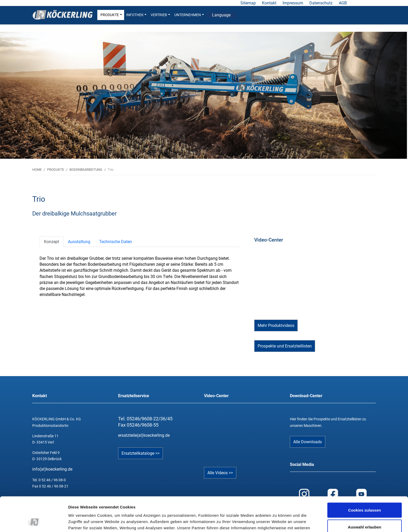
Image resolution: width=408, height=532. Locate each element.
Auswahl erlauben (365, 495)
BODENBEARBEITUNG (86, 170)
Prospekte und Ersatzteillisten (285, 346)
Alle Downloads (308, 442)
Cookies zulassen (365, 478)
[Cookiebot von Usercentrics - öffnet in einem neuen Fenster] (34, 522)
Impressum (293, 3)
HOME (37, 170)
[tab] (52, 242)
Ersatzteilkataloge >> (141, 453)
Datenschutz (321, 3)
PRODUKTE (111, 15)
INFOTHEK (136, 15)
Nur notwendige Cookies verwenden (365, 515)
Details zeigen (277, 519)
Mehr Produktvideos (276, 325)
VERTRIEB (160, 15)
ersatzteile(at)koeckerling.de (144, 435)
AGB (343, 3)
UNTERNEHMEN (189, 15)
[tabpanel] (203, 95)
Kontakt (269, 3)
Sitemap (248, 3)
